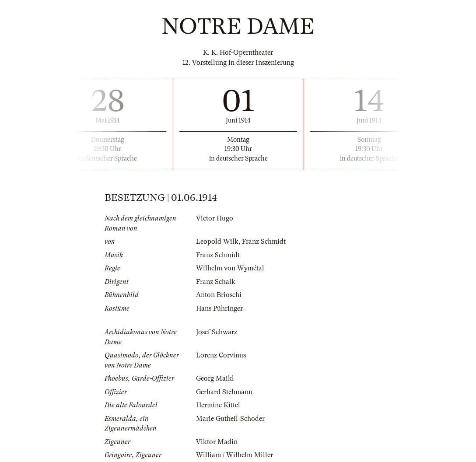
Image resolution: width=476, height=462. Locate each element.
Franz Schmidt (264, 241)
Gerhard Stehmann (224, 392)
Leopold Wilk (217, 241)
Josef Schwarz (217, 332)
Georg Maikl (215, 378)
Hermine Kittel (218, 405)
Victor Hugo (215, 218)
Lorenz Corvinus (221, 355)
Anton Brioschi (219, 295)
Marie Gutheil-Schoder (230, 419)
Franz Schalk (216, 282)
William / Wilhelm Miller (234, 455)
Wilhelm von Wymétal (230, 268)
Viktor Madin (217, 442)
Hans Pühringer (219, 308)
